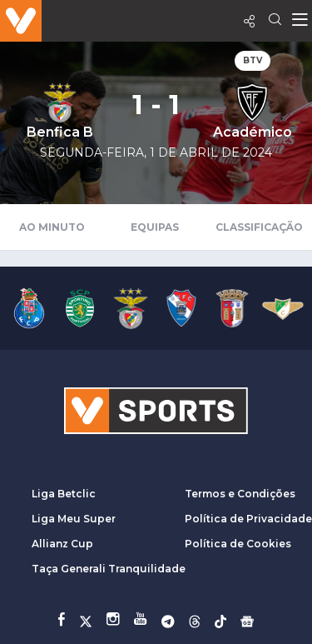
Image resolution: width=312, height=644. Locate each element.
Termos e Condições (240, 494)
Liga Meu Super (74, 519)
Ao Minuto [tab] (52, 227)
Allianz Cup (62, 544)
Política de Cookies (238, 544)
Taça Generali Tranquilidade (109, 569)
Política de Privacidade (248, 519)
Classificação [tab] (259, 227)
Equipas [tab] (155, 227)
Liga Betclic (64, 494)
